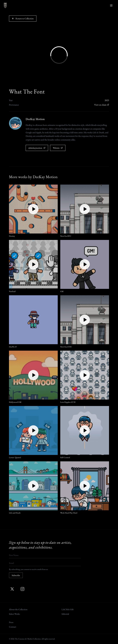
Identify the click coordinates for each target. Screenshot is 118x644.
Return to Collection (23, 19)
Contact (13, 627)
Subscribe (16, 575)
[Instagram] (22, 589)
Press (11, 622)
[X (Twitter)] (12, 589)
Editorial (65, 614)
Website (58, 148)
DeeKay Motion (35, 119)
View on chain (102, 105)
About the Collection (18, 609)
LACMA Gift (68, 609)
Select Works (14, 614)
